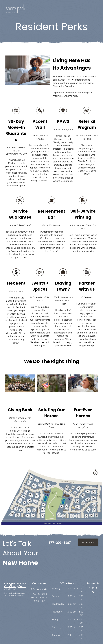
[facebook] (89, 589)
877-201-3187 (39, 588)
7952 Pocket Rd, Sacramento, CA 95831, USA (39, 597)
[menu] (97, 8)
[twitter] (93, 589)
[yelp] (97, 589)
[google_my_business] (93, 593)
